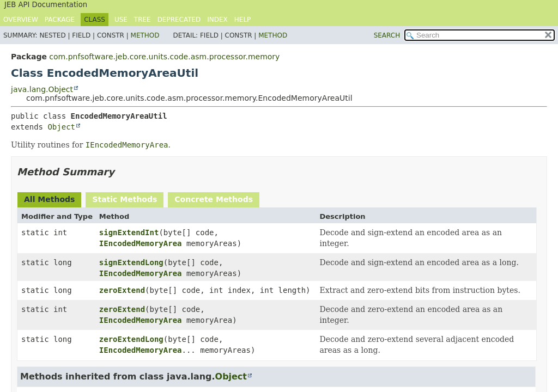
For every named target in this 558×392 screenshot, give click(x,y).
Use (121, 20)
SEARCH (387, 35)
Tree (142, 20)
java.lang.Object (42, 89)
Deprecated (179, 20)
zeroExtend (122, 290)
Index (217, 20)
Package (60, 20)
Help (243, 20)
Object (61, 127)
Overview (21, 20)
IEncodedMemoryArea (141, 243)
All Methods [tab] (49, 199)
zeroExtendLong (131, 339)
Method (145, 35)
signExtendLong (131, 262)
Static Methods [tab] (125, 199)
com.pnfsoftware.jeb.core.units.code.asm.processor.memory (164, 57)
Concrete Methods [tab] (214, 199)
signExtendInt (129, 232)
